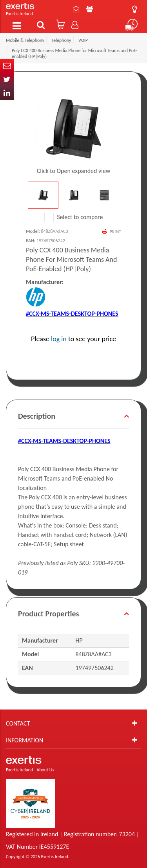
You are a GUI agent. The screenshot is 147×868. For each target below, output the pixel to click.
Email (7, 66)
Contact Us (76, 9)
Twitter (7, 79)
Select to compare (74, 217)
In (7, 93)
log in (59, 339)
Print (115, 232)
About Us (90, 9)
